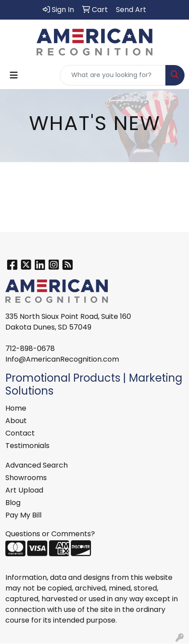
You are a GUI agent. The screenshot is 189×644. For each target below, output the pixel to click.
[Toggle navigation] (14, 75)
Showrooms (26, 478)
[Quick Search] (113, 75)
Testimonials (27, 446)
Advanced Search (37, 465)
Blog (13, 503)
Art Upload (24, 490)
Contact (20, 433)
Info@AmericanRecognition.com (62, 359)
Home (16, 408)
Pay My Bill (23, 515)
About (16, 421)
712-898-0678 (30, 348)
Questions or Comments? (50, 534)
